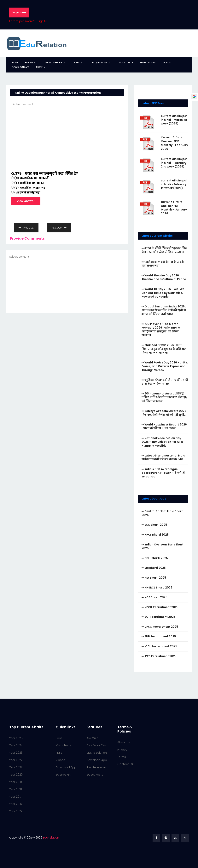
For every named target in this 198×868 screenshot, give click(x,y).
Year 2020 (16, 775)
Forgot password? (22, 21)
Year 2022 (16, 760)
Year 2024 (16, 745)
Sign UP (43, 21)
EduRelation (51, 838)
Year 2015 (16, 811)
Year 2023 (16, 753)
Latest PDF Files (153, 103)
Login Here (19, 12)
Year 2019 (16, 782)
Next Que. (59, 228)
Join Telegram (96, 767)
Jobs (77, 63)
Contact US (125, 764)
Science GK (63, 775)
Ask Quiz (92, 738)
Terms (122, 757)
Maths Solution (97, 753)
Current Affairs (52, 63)
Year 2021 (15, 767)
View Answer (26, 201)
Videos (167, 63)
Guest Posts (148, 63)
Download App (20, 67)
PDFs (59, 753)
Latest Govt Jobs (154, 499)
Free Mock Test (97, 745)
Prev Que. (26, 228)
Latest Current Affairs (157, 236)
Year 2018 (16, 789)
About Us (124, 742)
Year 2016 (16, 804)
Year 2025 (16, 738)
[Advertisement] (67, 134)
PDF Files (30, 63)
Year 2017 (15, 797)
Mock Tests (126, 63)
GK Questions (99, 63)
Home (15, 63)
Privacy (122, 750)
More (39, 67)
